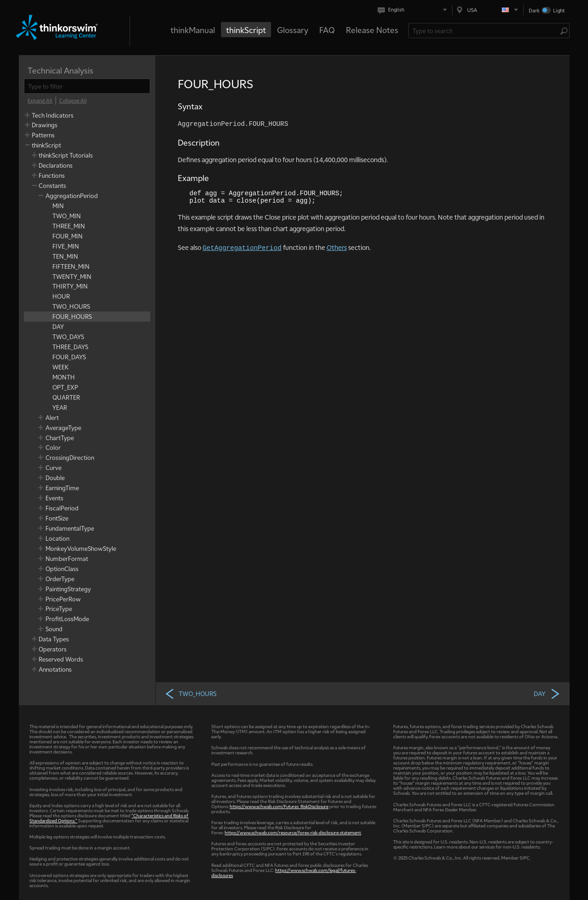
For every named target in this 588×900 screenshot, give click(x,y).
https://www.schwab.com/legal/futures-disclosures (284, 872)
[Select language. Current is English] (414, 10)
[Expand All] (40, 101)
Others (337, 247)
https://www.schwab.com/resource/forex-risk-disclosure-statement (293, 832)
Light (559, 10)
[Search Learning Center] (484, 31)
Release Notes (372, 30)
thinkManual (193, 30)
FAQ (327, 30)
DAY (547, 693)
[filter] (87, 86)
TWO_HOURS (190, 693)
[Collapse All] (73, 101)
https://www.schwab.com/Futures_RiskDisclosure (279, 806)
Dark (534, 10)
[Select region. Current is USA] (488, 10)
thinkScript (246, 30)
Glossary (293, 30)
